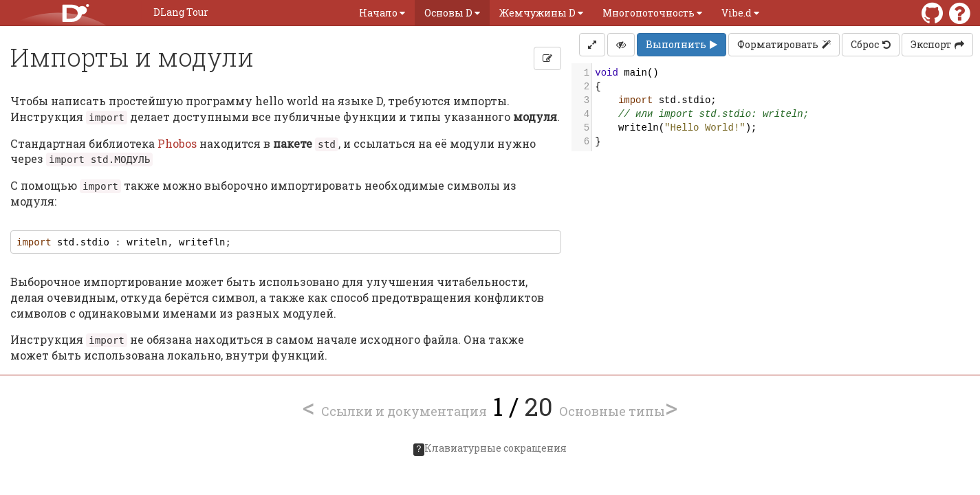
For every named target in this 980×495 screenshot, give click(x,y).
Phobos (177, 143)
